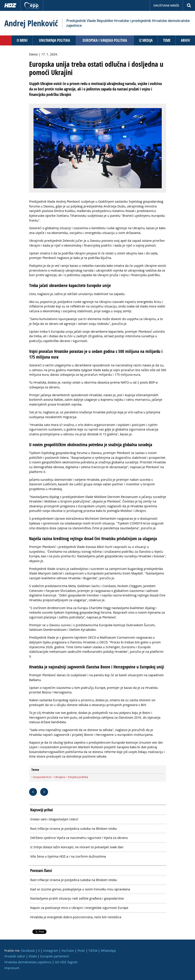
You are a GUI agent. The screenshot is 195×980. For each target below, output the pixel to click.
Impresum (12, 968)
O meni (22, 40)
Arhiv (185, 40)
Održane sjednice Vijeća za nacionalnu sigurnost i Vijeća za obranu (79, 838)
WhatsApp (108, 951)
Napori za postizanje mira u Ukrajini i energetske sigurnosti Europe (79, 908)
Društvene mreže (166, 5)
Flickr (81, 951)
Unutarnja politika (54, 40)
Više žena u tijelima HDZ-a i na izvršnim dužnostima (68, 856)
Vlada (33, 956)
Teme (167, 40)
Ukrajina (60, 777)
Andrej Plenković (31, 23)
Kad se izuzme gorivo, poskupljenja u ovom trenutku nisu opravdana (80, 889)
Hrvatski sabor (15, 956)
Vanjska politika (78, 777)
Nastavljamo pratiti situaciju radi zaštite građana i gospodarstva (77, 898)
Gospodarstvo (42, 777)
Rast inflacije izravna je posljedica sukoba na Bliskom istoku (74, 829)
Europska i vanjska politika (105, 40)
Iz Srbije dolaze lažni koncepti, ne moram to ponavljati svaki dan (77, 847)
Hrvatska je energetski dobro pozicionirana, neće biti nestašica (76, 917)
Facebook (28, 951)
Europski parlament (55, 956)
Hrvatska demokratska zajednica (28, 962)
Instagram (51, 951)
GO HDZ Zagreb (66, 962)
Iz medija (146, 40)
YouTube (68, 951)
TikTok (93, 951)
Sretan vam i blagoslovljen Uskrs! (54, 819)
